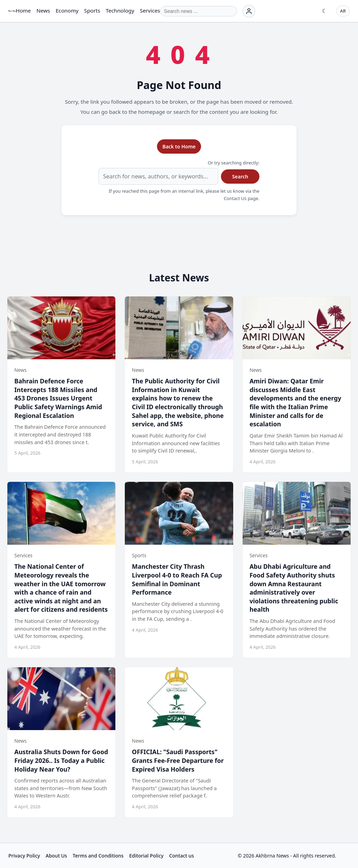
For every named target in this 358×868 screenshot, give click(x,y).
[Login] (249, 11)
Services (150, 10)
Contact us (182, 856)
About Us (56, 856)
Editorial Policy (146, 856)
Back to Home (179, 146)
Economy (67, 10)
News (43, 10)
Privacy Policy (24, 856)
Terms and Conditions (98, 856)
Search (240, 176)
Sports (92, 10)
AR (343, 11)
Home (23, 10)
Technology (120, 10)
